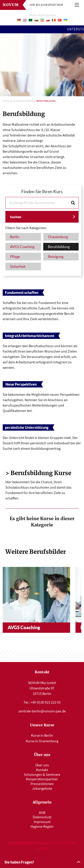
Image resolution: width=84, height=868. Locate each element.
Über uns (42, 765)
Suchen (16, 217)
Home (6, 101)
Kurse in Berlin (42, 736)
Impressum (42, 822)
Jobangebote (42, 789)
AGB (42, 813)
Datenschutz (42, 817)
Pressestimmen (42, 784)
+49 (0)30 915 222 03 (45, 702)
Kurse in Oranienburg (42, 741)
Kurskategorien (23, 101)
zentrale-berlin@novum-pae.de (42, 711)
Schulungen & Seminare (42, 775)
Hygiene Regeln (42, 827)
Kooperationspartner (42, 779)
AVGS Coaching (24, 627)
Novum (11, 5)
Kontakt (42, 770)
